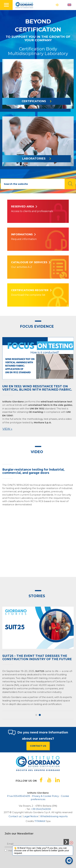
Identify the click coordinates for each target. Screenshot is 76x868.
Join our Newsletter (19, 834)
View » (7, 429)
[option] (38, 385)
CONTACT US (38, 746)
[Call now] (41, 809)
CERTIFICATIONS (37, 101)
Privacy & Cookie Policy (45, 796)
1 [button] (36, 715)
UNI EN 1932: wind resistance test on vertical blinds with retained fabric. (37, 388)
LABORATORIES (37, 159)
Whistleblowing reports (54, 816)
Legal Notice (31, 816)
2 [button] (40, 715)
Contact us (15, 816)
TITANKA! (40, 821)
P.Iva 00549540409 (18, 796)
